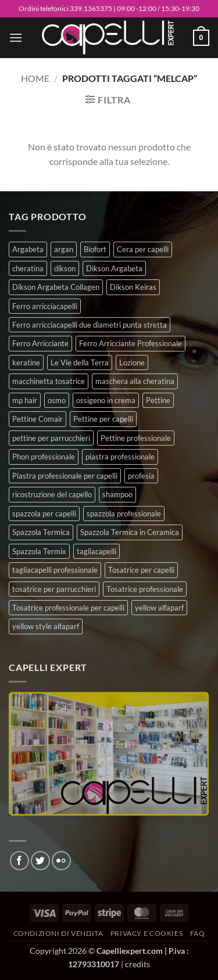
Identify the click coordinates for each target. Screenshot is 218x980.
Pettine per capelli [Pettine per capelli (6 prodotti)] (103, 419)
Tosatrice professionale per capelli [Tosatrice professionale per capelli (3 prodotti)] (68, 608)
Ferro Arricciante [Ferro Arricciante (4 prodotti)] (40, 343)
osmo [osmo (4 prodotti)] (57, 400)
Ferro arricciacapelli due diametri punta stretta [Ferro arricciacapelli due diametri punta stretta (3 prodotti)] (90, 325)
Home (35, 78)
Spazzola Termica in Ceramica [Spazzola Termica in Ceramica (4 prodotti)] (130, 532)
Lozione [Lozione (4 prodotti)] (132, 362)
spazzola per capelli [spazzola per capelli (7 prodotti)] (44, 514)
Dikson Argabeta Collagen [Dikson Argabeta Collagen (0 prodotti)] (56, 287)
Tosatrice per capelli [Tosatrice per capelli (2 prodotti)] (141, 570)
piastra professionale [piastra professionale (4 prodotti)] (120, 457)
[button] (16, 37)
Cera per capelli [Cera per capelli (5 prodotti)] (143, 249)
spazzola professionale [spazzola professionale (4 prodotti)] (124, 514)
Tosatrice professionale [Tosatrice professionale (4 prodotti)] (145, 589)
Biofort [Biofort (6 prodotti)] (95, 249)
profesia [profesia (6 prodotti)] (141, 476)
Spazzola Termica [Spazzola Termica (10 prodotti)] (41, 532)
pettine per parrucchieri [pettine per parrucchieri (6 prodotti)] (51, 438)
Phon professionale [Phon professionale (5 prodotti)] (44, 457)
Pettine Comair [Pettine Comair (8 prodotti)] (37, 419)
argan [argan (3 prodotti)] (64, 249)
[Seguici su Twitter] (40, 861)
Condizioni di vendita (58, 933)
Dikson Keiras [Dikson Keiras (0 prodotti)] (133, 287)
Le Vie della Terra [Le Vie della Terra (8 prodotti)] (80, 362)
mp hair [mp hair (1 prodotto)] (25, 400)
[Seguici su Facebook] (19, 861)
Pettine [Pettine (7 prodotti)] (158, 400)
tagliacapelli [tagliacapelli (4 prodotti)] (97, 551)
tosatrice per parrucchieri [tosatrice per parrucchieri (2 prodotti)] (54, 589)
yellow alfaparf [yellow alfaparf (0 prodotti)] (159, 608)
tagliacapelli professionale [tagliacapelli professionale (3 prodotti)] (55, 570)
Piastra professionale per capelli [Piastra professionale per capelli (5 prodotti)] (65, 476)
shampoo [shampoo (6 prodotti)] (117, 494)
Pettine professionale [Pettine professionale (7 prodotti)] (136, 438)
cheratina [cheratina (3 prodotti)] (28, 268)
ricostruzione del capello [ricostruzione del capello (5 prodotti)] (52, 494)
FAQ (198, 933)
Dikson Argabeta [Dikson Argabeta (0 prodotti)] (114, 268)
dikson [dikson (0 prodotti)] (65, 268)
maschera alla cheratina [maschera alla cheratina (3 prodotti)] (135, 381)
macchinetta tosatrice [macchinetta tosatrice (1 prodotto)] (49, 381)
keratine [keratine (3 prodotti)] (26, 362)
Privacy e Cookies (146, 933)
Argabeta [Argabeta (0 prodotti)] (28, 249)
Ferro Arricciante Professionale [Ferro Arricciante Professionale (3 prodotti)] (131, 343)
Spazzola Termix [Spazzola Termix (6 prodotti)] (39, 551)
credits (137, 964)
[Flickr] (61, 861)
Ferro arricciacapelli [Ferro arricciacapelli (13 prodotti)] (45, 306)
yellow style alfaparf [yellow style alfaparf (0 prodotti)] (46, 626)
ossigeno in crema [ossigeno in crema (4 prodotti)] (106, 400)
